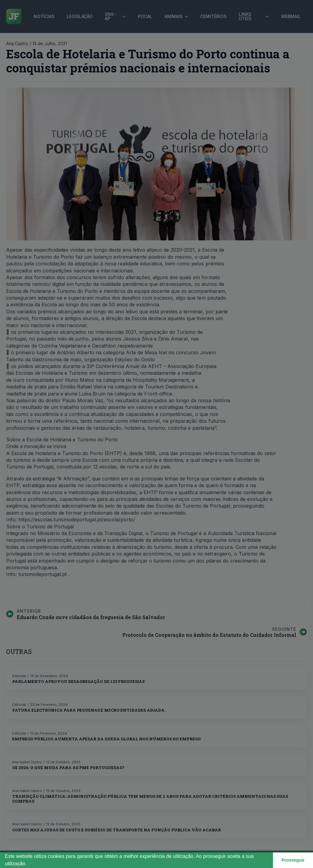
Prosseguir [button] (293, 860)
